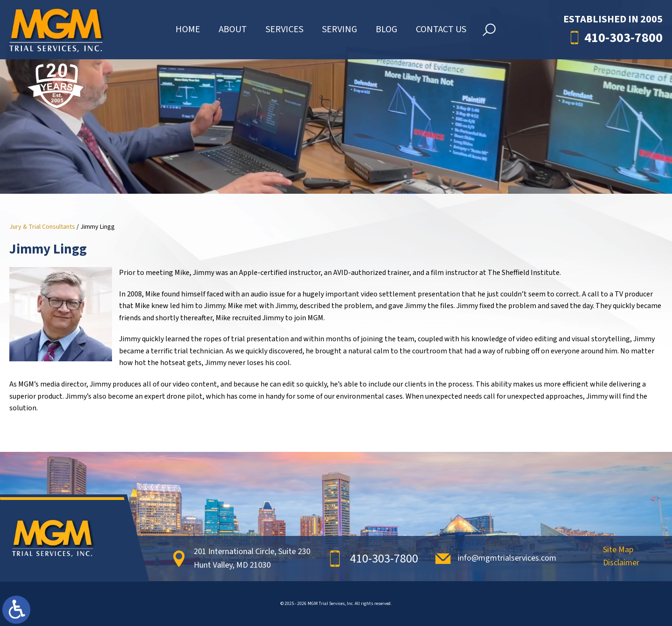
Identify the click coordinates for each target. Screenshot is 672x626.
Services (284, 34)
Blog (386, 34)
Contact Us (441, 34)
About (233, 34)
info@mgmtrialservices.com (507, 558)
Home (188, 34)
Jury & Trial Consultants (42, 227)
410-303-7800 (623, 42)
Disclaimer (621, 564)
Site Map (618, 551)
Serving (339, 34)
